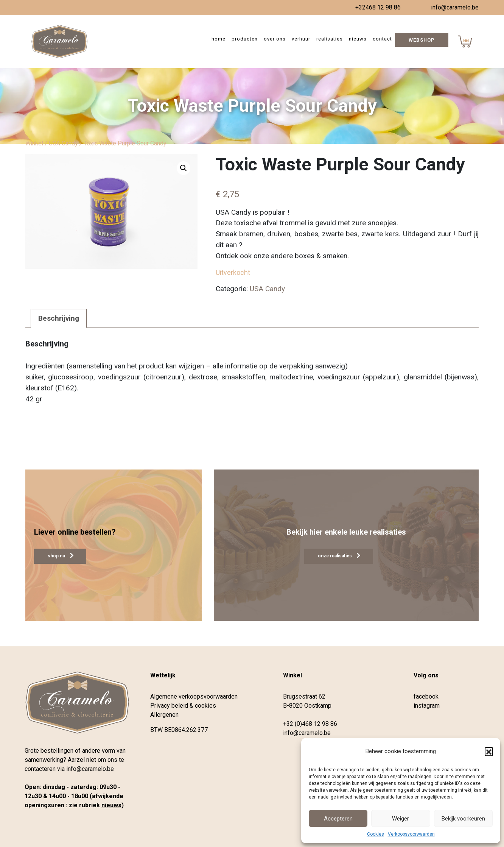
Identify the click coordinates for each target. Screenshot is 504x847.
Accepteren (338, 819)
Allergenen (164, 715)
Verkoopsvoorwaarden (411, 834)
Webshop (422, 40)
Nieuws (358, 39)
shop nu (61, 556)
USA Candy (63, 143)
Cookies (376, 834)
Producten (245, 39)
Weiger (401, 819)
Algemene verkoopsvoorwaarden (194, 696)
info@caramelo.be (455, 7)
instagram (427, 706)
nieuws (111, 805)
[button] (489, 751)
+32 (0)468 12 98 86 (310, 724)
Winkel (34, 143)
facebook (426, 696)
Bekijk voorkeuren (463, 819)
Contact (382, 39)
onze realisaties (339, 556)
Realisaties (330, 39)
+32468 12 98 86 (378, 7)
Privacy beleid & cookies (183, 706)
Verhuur (301, 39)
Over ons (275, 39)
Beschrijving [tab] (59, 318)
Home (219, 39)
